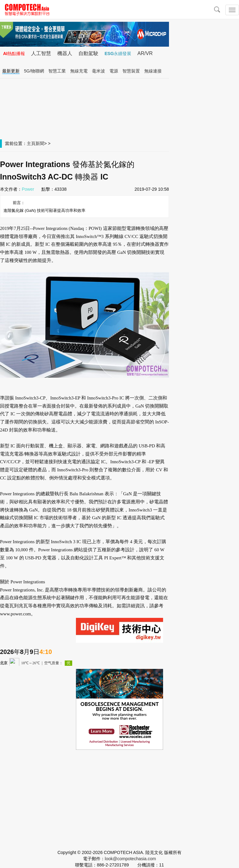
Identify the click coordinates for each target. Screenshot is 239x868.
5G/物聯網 (34, 71)
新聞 (40, 143)
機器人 (65, 53)
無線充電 (79, 71)
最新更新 (11, 71)
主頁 (31, 143)
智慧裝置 (131, 71)
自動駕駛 (88, 53)
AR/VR (145, 53)
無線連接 (153, 71)
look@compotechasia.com (130, 859)
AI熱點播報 (14, 54)
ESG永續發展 (118, 54)
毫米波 (99, 71)
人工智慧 (41, 53)
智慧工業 (57, 71)
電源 (114, 71)
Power (28, 189)
